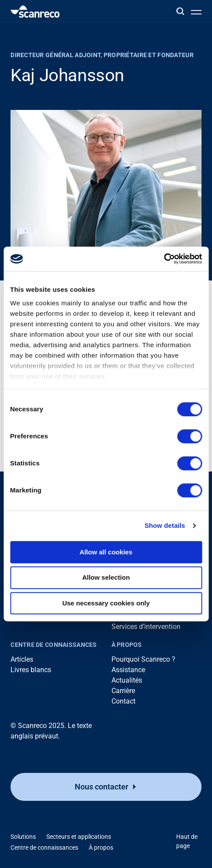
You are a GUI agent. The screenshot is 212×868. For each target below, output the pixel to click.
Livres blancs (31, 670)
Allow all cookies (106, 552)
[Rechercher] (180, 11)
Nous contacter (101, 787)
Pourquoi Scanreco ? (143, 659)
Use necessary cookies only (106, 603)
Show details (165, 525)
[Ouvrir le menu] (196, 12)
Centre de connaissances (54, 645)
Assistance (128, 670)
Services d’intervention (146, 627)
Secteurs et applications (79, 837)
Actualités (127, 680)
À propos (127, 645)
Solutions (23, 837)
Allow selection (106, 578)
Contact (123, 701)
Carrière (123, 691)
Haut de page (187, 841)
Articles (22, 659)
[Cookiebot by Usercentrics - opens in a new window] (164, 259)
